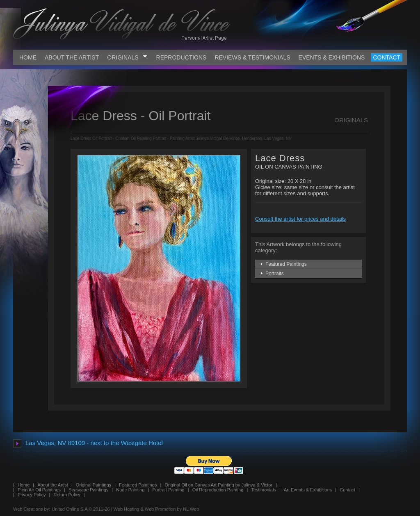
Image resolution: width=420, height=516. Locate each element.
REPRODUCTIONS (181, 57)
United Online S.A (70, 509)
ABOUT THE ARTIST (72, 57)
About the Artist (53, 485)
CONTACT (387, 57)
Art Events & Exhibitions (308, 490)
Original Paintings (94, 485)
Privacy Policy (32, 495)
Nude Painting (130, 490)
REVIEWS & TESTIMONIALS (252, 57)
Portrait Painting (168, 490)
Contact (347, 490)
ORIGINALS (127, 57)
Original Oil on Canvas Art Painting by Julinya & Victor (218, 485)
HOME (28, 57)
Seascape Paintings (88, 490)
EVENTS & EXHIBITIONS (332, 57)
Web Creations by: (32, 509)
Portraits (275, 274)
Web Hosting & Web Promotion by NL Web (156, 509)
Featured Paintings (286, 264)
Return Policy (67, 495)
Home (24, 485)
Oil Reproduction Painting (218, 490)
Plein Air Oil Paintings (39, 490)
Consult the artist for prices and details (300, 219)
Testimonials (264, 490)
